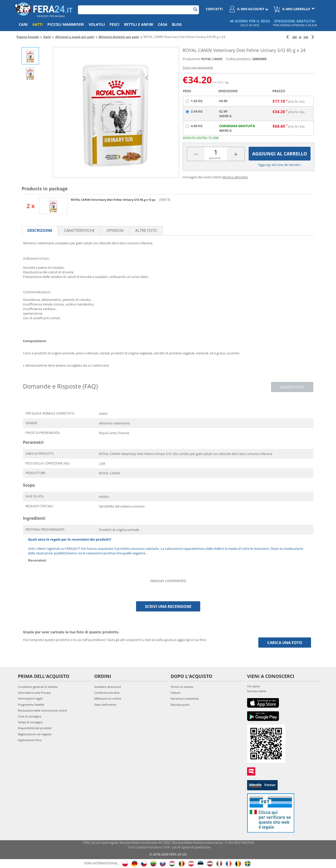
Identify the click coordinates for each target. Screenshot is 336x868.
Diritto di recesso (182, 687)
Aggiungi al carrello (280, 154)
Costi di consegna (29, 716)
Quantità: (215, 158)
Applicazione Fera (30, 740)
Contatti (214, 9)
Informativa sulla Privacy (34, 693)
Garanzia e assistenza (185, 698)
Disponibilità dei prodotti (35, 728)
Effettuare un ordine (108, 698)
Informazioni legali (30, 698)
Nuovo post (292, 387)
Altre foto (146, 230)
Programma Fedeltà (31, 705)
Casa (163, 24)
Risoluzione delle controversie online (42, 710)
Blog (177, 24)
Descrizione (40, 230)
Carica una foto (285, 643)
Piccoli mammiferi (66, 24)
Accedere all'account (108, 687)
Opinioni (115, 230)
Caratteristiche (79, 230)
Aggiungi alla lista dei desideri (279, 165)
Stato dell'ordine (105, 705)
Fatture (176, 693)
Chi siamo (254, 686)
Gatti (38, 24)
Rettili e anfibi (139, 24)
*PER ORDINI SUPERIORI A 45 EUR (295, 25)
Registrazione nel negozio (35, 734)
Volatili (97, 24)
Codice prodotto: (239, 59)
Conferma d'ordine (107, 693)
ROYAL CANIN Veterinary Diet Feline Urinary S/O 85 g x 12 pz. (114, 200)
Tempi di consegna (30, 722)
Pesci (115, 24)
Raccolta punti (180, 705)
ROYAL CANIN (212, 59)
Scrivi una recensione (198, 67)
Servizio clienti (257, 691)
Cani (23, 24)
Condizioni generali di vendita (38, 687)
